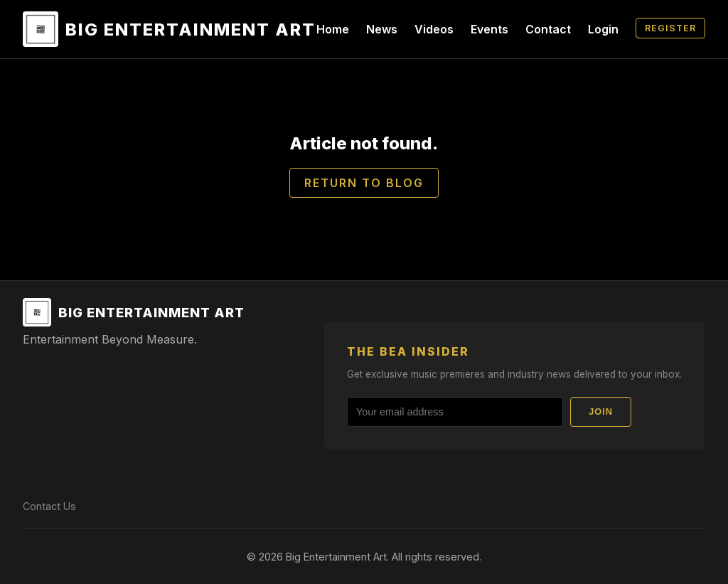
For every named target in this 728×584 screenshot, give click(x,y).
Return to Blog (364, 183)
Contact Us (49, 506)
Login (603, 29)
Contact (548, 29)
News (382, 29)
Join (601, 412)
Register (670, 28)
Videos (434, 29)
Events (489, 29)
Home (333, 29)
